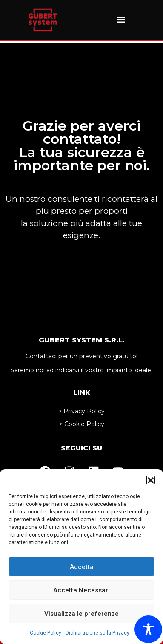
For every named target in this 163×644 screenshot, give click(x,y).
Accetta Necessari (81, 590)
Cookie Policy (46, 633)
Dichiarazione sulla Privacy (97, 633)
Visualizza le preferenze (81, 614)
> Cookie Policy (82, 424)
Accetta (82, 567)
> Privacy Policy (81, 411)
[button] (150, 480)
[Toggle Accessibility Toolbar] (148, 629)
